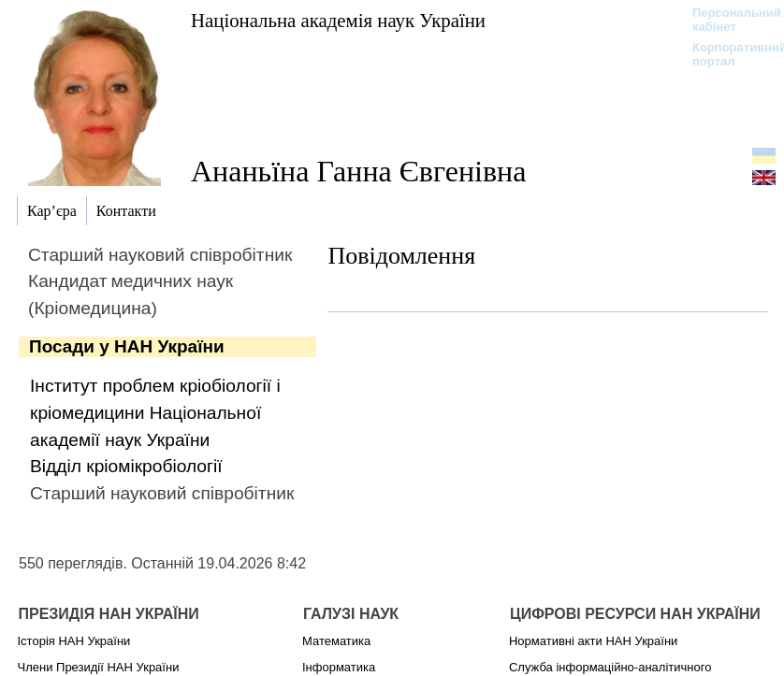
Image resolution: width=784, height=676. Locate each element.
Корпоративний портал (727, 54)
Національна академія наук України (338, 20)
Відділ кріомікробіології (126, 466)
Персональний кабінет (727, 20)
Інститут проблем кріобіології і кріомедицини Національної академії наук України (155, 413)
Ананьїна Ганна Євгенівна (358, 171)
